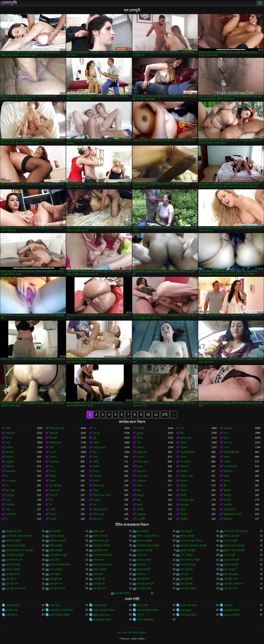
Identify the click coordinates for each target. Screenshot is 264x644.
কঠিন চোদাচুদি (56, 546)
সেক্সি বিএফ (55, 605)
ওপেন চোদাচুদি (231, 541)
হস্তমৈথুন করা (99, 447)
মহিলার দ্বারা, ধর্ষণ (102, 495)
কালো (139, 467)
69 (225, 486)
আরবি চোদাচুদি (57, 536)
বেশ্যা (226, 447)
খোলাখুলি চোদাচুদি (58, 555)
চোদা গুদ (141, 574)
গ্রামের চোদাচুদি (13, 565)
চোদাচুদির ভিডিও (232, 610)
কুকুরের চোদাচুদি (188, 550)
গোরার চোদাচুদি (144, 560)
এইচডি (96, 443)
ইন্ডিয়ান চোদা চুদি (101, 541)
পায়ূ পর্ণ (140, 615)
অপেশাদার (54, 462)
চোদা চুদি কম (99, 579)
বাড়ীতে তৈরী (186, 476)
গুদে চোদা (54, 560)
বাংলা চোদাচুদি (100, 605)
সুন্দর (226, 438)
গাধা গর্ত (53, 495)
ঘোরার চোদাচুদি (13, 569)
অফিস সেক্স (99, 514)
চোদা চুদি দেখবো (57, 589)
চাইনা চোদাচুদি (100, 569)
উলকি (96, 467)
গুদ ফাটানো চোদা (14, 560)
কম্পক (227, 481)
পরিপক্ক (140, 510)
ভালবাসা (228, 505)
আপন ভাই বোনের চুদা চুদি (236, 531)
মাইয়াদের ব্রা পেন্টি (233, 514)
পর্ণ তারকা (185, 462)
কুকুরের (140, 433)
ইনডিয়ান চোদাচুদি (58, 541)
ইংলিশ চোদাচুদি (187, 536)
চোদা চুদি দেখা (100, 589)
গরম (139, 443)
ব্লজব (8, 428)
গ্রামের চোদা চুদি (231, 560)
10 (148, 415)
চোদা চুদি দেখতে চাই (15, 589)
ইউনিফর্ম (228, 519)
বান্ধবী (96, 462)
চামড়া (227, 457)
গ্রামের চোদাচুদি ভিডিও (60, 565)
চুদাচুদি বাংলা (12, 610)
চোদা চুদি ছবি (186, 584)
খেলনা (53, 452)
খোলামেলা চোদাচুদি (102, 555)
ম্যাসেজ (227, 500)
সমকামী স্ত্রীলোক (231, 452)
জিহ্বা (96, 490)
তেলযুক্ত (10, 495)
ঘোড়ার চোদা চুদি (188, 565)
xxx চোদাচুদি (143, 531)
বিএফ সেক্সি (142, 605)
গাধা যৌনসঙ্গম (231, 467)
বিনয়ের (9, 457)
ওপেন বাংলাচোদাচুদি (15, 546)
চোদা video (55, 574)
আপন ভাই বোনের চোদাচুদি (19, 536)
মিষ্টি (95, 457)
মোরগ (96, 481)
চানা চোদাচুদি (230, 569)
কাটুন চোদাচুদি (56, 550)
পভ (51, 467)
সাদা (226, 433)
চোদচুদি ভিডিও (13, 574)
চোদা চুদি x (11, 579)
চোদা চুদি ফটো (231, 589)
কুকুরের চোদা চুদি (145, 550)
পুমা (95, 505)
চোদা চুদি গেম (56, 584)
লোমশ (183, 457)
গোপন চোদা (99, 560)
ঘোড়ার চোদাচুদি (231, 565)
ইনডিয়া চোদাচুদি (13, 541)
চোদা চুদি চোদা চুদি (145, 584)
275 (165, 415)
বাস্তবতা (184, 481)
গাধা (182, 428)
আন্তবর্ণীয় (10, 471)
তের (8, 443)
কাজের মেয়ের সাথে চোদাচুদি (19, 550)
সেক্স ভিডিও (12, 615)
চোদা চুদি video (231, 574)
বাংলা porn (185, 610)
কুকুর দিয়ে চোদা (100, 550)
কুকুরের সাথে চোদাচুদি (234, 550)
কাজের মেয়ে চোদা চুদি (234, 546)
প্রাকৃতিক (10, 462)
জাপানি (140, 457)
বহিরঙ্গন (10, 467)
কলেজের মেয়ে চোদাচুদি (148, 546)
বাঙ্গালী (53, 519)
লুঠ (95, 438)
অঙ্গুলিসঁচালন (188, 452)
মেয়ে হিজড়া (230, 510)
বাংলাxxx (228, 605)
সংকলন (53, 457)
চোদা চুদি (184, 574)
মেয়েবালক (11, 514)
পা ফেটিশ (141, 519)
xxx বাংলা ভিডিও (232, 615)
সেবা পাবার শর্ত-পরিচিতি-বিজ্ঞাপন (132, 633)
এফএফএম (55, 490)
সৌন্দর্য (183, 443)
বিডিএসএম (99, 486)
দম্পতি (53, 471)
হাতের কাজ (142, 476)
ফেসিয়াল (185, 467)
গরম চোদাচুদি (186, 555)
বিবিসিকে (228, 471)
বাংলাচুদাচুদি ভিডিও (102, 620)
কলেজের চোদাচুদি (102, 546)
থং (7, 486)
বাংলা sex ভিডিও (189, 615)
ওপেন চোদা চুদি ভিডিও (191, 541)
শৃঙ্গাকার (184, 447)
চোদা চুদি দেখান (144, 589)
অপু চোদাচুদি (186, 531)
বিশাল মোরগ (143, 462)
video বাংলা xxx (101, 615)
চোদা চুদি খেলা (231, 579)
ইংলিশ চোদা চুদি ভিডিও (148, 536)
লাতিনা (184, 490)
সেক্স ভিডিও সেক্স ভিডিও (61, 610)
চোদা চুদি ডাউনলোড (234, 584)
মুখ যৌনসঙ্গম (56, 486)
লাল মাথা (228, 443)
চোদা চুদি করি (186, 579)
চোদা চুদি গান (12, 584)
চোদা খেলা (98, 574)
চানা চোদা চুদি (186, 569)
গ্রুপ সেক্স (10, 490)
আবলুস (228, 495)
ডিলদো (53, 476)
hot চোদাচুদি (55, 531)
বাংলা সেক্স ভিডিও (146, 620)
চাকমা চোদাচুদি (143, 569)
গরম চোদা (141, 555)
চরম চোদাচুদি (55, 569)
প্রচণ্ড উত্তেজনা (100, 510)
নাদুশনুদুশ (184, 505)
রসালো (53, 514)
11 (156, 415)
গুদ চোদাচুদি (230, 555)
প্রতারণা (97, 500)
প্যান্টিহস (184, 519)
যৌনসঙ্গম (10, 505)
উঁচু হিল (227, 490)
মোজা (183, 510)
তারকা (52, 481)
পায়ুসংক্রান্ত (142, 452)
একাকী (227, 462)
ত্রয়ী (51, 447)
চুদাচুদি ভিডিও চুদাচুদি (59, 615)
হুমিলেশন (98, 519)
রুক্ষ (139, 500)
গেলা (8, 500)
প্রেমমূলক (141, 514)
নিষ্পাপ (9, 438)
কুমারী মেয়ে (186, 438)
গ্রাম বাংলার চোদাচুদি (190, 560)
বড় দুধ (96, 433)
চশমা (139, 490)
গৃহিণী (226, 476)
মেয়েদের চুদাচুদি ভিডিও (148, 610)
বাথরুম (184, 514)
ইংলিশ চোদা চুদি (101, 536)
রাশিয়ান (184, 486)
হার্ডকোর (228, 428)
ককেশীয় (184, 471)
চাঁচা (182, 433)
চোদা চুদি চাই (99, 584)
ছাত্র (51, 500)
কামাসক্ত (10, 452)
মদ (51, 505)
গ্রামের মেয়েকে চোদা (103, 565)
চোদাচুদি (9, 3)
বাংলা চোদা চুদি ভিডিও (104, 610)
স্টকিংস (140, 447)
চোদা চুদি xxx (56, 579)
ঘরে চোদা (141, 565)
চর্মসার (96, 471)
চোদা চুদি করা (143, 579)
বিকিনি (183, 495)
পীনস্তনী (140, 428)
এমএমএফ (142, 481)
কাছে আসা (142, 471)
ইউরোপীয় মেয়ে (57, 428)
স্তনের (139, 505)
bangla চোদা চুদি (14, 531)
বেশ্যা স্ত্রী (97, 476)
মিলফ (139, 438)
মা (7, 476)
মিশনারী (53, 438)
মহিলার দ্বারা (55, 443)
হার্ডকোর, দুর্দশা (187, 500)
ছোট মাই (53, 433)
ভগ (95, 428)
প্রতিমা (53, 510)
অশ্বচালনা (10, 433)
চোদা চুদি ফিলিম (122, 593)
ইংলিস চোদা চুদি (231, 536)
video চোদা (99, 531)
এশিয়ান (9, 447)
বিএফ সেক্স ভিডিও (189, 605)
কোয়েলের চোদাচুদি (15, 555)
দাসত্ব (139, 486)
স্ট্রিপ (95, 452)
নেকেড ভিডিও (13, 605)
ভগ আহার (11, 481)
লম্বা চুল (140, 495)
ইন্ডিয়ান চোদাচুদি (144, 541)
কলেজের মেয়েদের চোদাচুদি (193, 546)
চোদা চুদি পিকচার (188, 589)
